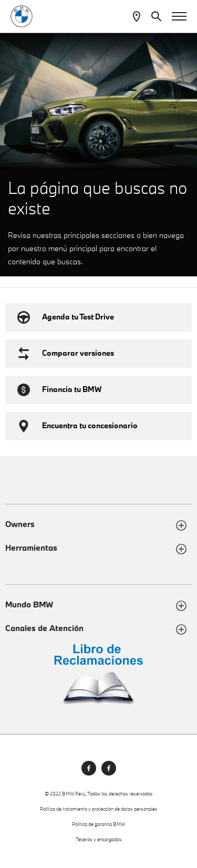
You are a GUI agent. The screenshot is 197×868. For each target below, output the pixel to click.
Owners (20, 524)
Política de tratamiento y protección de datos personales (99, 809)
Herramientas (31, 548)
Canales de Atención (44, 628)
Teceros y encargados (99, 839)
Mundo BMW (29, 604)
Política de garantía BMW (98, 824)
